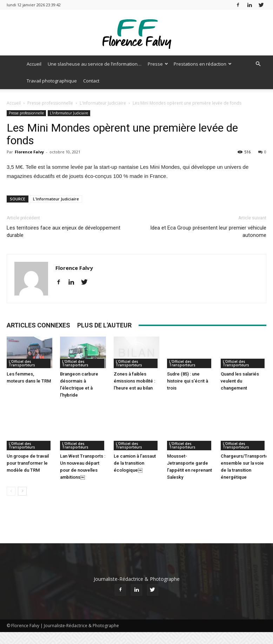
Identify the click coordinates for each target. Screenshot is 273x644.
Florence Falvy (29, 152)
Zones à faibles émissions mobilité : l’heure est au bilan (134, 381)
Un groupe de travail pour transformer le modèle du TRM (28, 449)
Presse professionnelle (50, 103)
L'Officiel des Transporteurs (22, 363)
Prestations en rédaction (203, 64)
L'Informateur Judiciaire (103, 103)
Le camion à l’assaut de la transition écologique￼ (135, 449)
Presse (158, 64)
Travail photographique (52, 81)
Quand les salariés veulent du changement (240, 381)
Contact (91, 81)
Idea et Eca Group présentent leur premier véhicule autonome (208, 231)
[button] (258, 64)
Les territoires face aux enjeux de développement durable (64, 231)
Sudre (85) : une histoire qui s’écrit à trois (188, 381)
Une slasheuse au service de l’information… (95, 64)
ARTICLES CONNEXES (38, 325)
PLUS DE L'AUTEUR (104, 325)
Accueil (34, 64)
